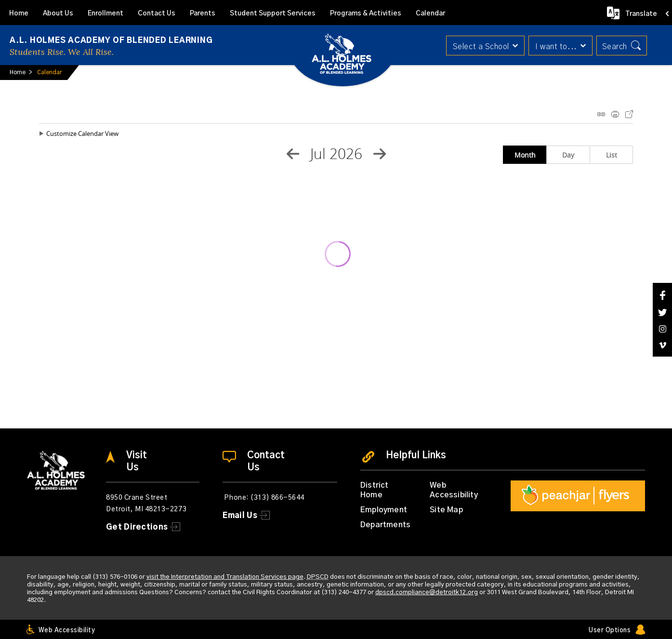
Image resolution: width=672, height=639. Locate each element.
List (612, 155)
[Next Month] (380, 154)
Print (615, 114)
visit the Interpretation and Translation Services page (225, 577)
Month (525, 155)
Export (629, 114)
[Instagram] (662, 329)
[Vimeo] (662, 345)
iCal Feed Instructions (601, 114)
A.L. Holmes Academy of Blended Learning (111, 40)
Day (568, 155)
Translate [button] (641, 14)
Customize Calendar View (82, 133)
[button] (483, 46)
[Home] (19, 13)
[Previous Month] (293, 154)
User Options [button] (610, 631)
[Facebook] (662, 295)
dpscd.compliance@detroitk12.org (427, 592)
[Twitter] (662, 313)
